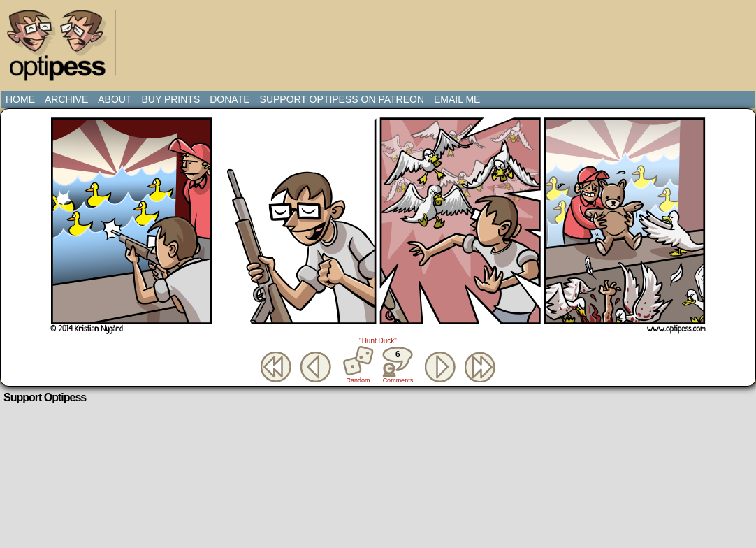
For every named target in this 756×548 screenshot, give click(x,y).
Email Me (457, 99)
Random (358, 380)
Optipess (64, 49)
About (115, 99)
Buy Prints (170, 99)
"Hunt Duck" (378, 341)
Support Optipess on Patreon (342, 99)
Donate (230, 99)
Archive (66, 99)
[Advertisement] (381, 38)
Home (20, 99)
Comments (398, 365)
